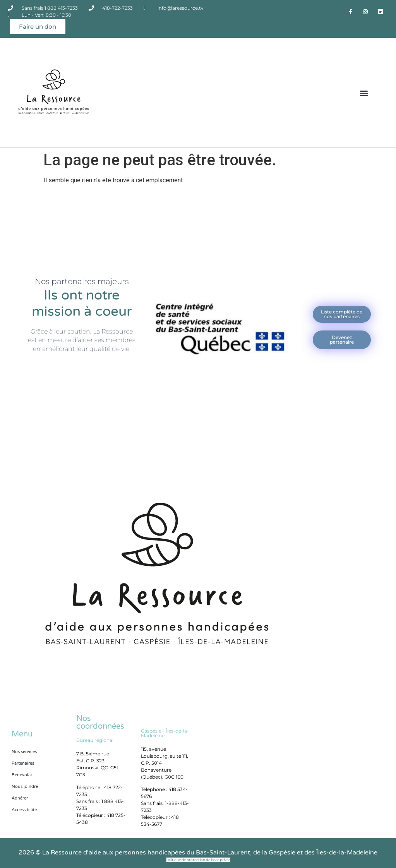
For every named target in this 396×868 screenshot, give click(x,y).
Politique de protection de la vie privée (198, 860)
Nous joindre (25, 787)
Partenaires (23, 763)
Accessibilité (24, 810)
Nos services (24, 752)
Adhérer (20, 798)
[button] (364, 93)
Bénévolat (22, 775)
